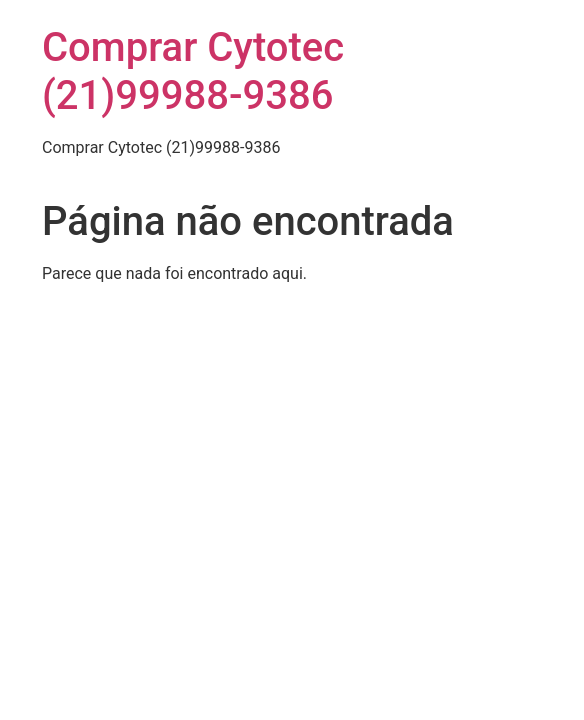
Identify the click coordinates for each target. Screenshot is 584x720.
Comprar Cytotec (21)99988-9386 (193, 71)
